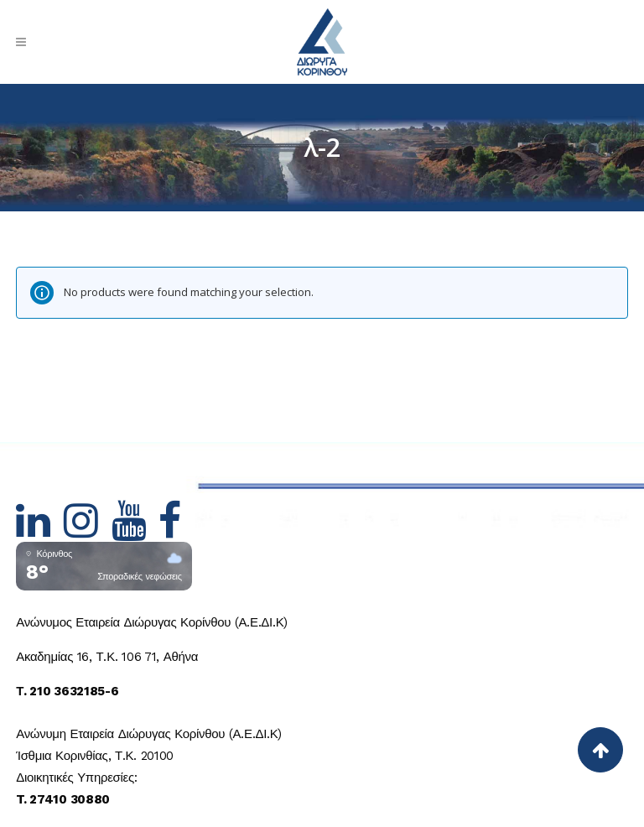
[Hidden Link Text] (40, 531)
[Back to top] (600, 750)
